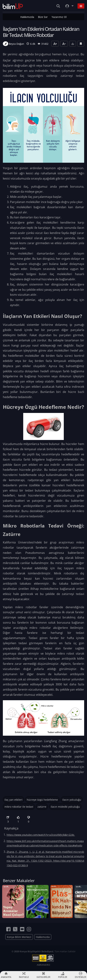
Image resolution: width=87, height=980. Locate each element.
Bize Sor (43, 17)
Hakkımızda (27, 17)
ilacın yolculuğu (72, 800)
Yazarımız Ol (59, 17)
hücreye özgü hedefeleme (42, 800)
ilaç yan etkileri (13, 800)
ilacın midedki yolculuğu (65, 807)
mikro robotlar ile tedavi (19, 807)
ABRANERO (43, 965)
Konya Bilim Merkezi (19, 937)
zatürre (42, 807)
